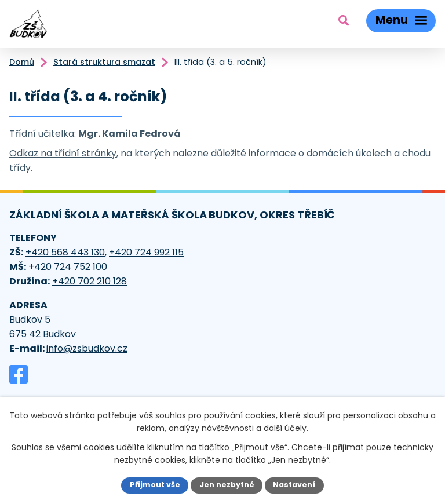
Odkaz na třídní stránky (63, 153)
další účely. (286, 428)
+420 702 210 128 (90, 281)
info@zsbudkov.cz (87, 348)
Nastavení (294, 485)
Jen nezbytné (227, 485)
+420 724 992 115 (146, 252)
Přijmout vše (155, 485)
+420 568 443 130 (65, 252)
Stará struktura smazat (104, 62)
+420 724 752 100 (68, 267)
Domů (22, 62)
